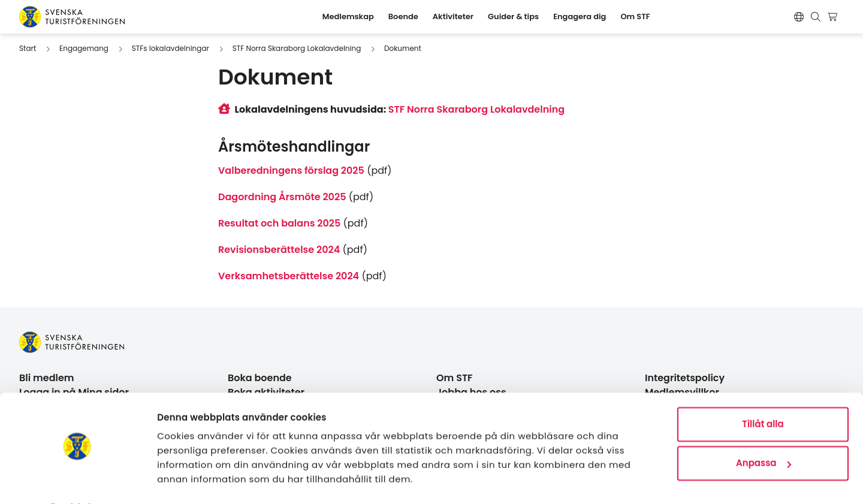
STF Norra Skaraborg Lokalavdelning (297, 48)
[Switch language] (799, 17)
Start (28, 48)
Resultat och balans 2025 (279, 223)
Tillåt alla (763, 392)
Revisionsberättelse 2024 (279, 250)
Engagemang (84, 48)
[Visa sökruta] (816, 17)
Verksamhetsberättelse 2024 (289, 276)
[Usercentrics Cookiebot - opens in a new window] (78, 481)
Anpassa (764, 431)
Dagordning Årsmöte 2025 (282, 197)
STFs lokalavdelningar (171, 48)
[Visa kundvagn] (834, 17)
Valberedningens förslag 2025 (291, 170)
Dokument (403, 48)
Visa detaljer (186, 480)
